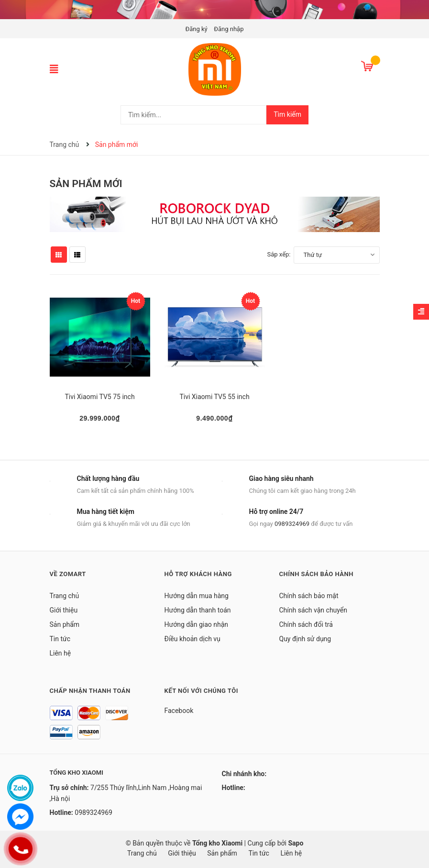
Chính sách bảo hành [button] (316, 574)
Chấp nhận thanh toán (90, 691)
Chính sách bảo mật (309, 596)
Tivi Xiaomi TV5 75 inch (99, 397)
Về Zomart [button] (68, 574)
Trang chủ (65, 596)
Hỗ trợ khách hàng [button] (198, 574)
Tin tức (60, 639)
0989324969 (292, 524)
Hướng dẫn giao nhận (197, 624)
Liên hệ (60, 653)
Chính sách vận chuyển (313, 610)
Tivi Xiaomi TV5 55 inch (214, 397)
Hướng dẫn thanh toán (198, 610)
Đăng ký (197, 29)
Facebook (179, 711)
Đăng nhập (229, 29)
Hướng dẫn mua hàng (197, 596)
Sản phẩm (65, 624)
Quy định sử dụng (305, 639)
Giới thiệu (64, 610)
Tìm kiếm (287, 114)
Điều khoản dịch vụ (192, 639)
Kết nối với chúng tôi (201, 691)
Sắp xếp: (279, 254)
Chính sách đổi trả (306, 624)
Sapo (296, 843)
